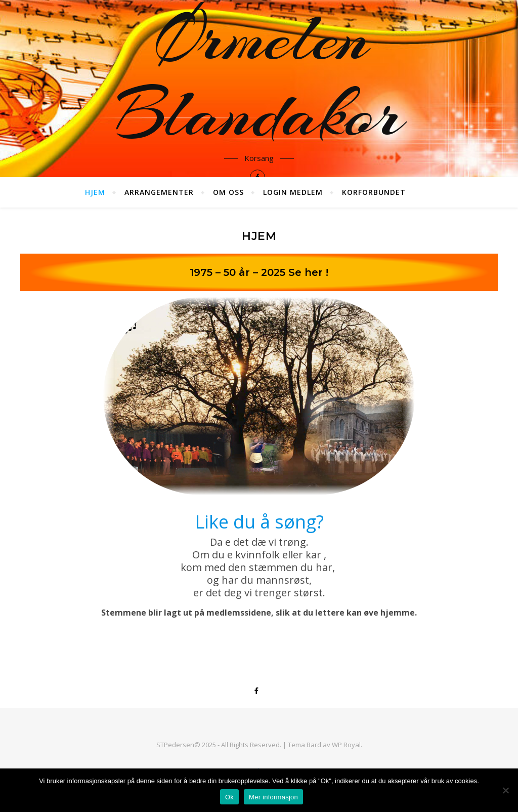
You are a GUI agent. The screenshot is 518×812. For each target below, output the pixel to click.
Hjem (95, 192)
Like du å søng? (259, 522)
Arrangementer (159, 192)
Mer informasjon (273, 797)
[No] (505, 790)
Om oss (228, 192)
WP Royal (346, 745)
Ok (229, 797)
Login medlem (293, 192)
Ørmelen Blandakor (259, 76)
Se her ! (308, 272)
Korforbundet (374, 192)
